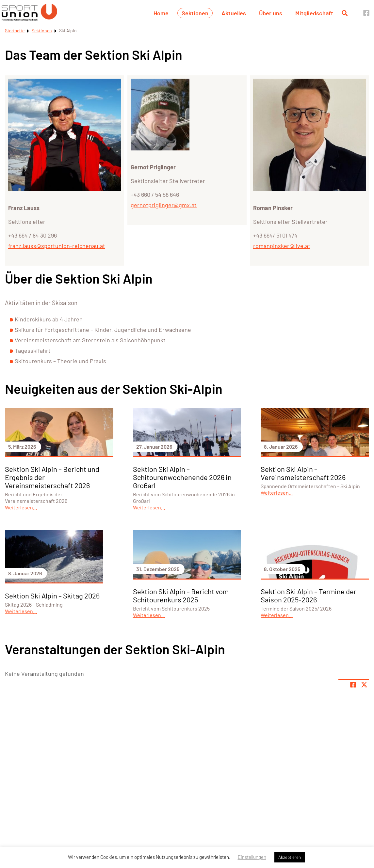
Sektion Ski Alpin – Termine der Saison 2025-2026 (309, 595)
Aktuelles (234, 13)
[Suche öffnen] (345, 13)
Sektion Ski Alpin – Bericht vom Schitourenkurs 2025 (181, 595)
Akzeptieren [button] (290, 857)
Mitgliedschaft (314, 13)
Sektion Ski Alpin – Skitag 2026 (52, 596)
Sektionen (195, 13)
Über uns (271, 13)
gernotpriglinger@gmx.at (164, 205)
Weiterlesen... (21, 507)
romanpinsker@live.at (282, 246)
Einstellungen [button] (252, 857)
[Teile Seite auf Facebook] (353, 685)
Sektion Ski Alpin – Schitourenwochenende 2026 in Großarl (182, 477)
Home (161, 13)
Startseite (15, 31)
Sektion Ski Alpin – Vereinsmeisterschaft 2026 (303, 473)
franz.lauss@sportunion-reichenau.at (57, 246)
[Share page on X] (364, 685)
